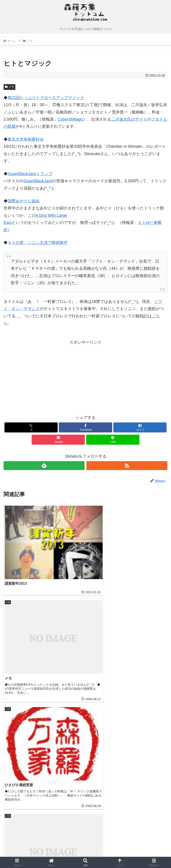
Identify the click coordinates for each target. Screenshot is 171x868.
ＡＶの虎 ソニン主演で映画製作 (38, 243)
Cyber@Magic (70, 119)
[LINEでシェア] (113, 440)
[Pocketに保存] (58, 440)
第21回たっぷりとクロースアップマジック (46, 98)
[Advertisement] (45, 377)
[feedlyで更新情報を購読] (44, 466)
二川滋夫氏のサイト (129, 119)
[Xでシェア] (31, 427)
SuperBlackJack (38, 181)
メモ (9, 87)
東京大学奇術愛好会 (26, 139)
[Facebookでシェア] (85, 427)
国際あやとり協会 (24, 201)
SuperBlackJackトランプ (30, 174)
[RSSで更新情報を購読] (127, 466)
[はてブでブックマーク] (140, 427)
